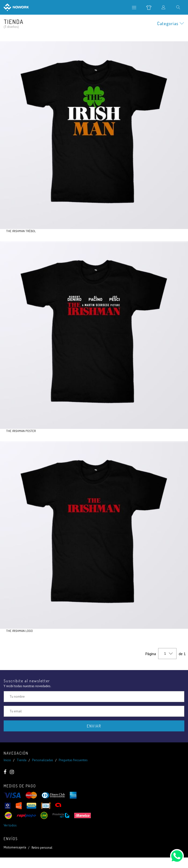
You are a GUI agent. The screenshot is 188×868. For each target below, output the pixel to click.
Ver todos (10, 825)
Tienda (22, 760)
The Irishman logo (19, 631)
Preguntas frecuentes (73, 760)
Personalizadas (43, 760)
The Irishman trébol (21, 231)
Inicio (7, 760)
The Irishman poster (21, 431)
